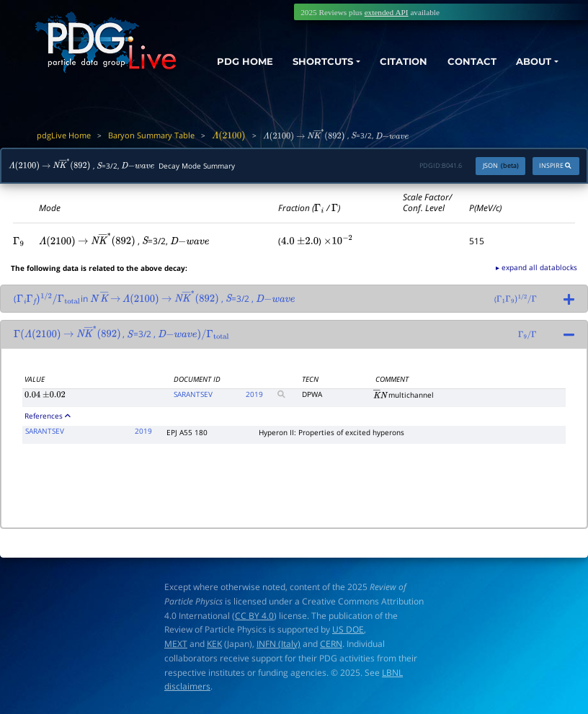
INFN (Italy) (279, 644)
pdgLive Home (64, 135)
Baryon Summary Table (151, 135)
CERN (331, 644)
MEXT (176, 644)
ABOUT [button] (530, 60)
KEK (214, 644)
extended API (387, 12)
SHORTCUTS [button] (307, 60)
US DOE (348, 629)
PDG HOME (217, 73)
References (48, 416)
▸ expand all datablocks (536, 267)
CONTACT (465, 60)
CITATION (393, 60)
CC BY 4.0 (254, 616)
